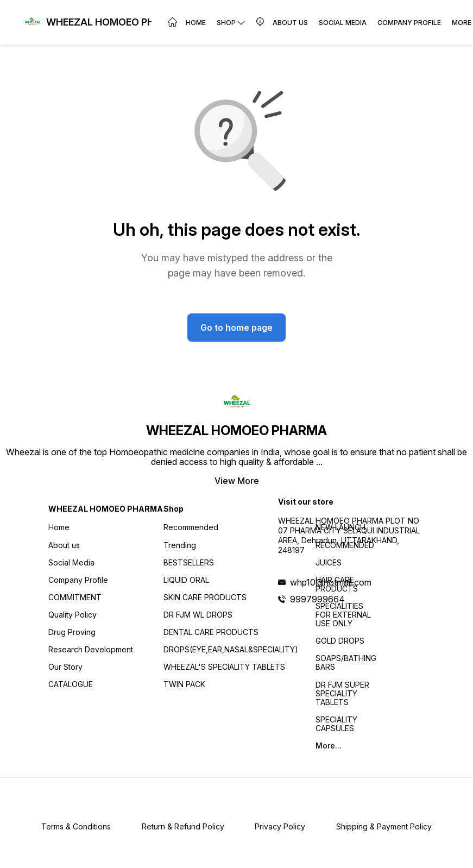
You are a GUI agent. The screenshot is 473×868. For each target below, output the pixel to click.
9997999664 (317, 599)
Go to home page (236, 328)
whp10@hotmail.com (331, 582)
